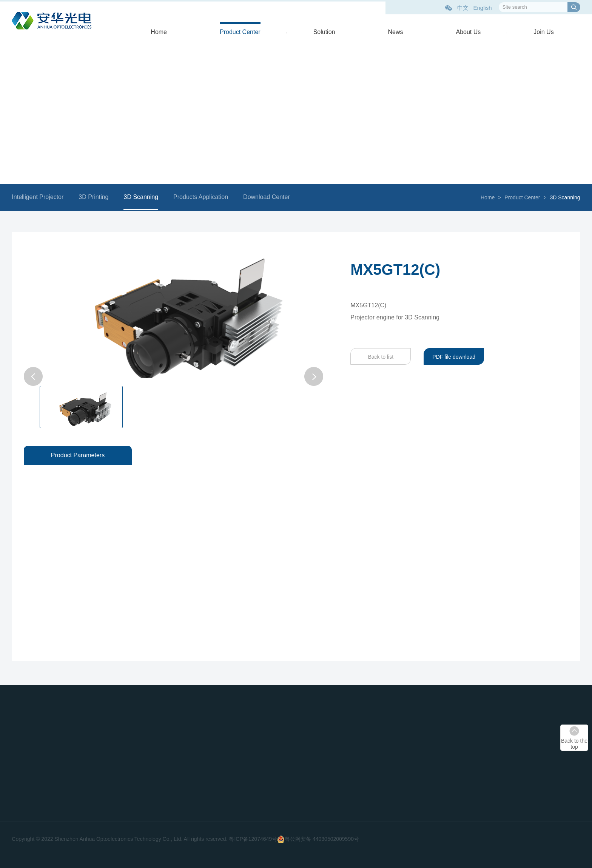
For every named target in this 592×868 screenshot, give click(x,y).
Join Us (543, 32)
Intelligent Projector (40, 197)
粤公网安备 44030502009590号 (322, 839)
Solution (324, 32)
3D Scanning (143, 197)
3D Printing (96, 197)
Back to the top (574, 744)
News (395, 32)
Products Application (203, 197)
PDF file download (452, 357)
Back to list (378, 357)
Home (159, 32)
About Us (468, 32)
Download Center (269, 197)
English (482, 8)
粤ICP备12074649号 (253, 839)
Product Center (240, 32)
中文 (463, 8)
